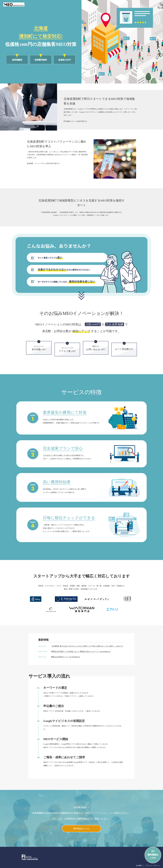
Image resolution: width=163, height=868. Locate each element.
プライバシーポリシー (153, 866)
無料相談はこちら (81, 829)
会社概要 (139, 866)
